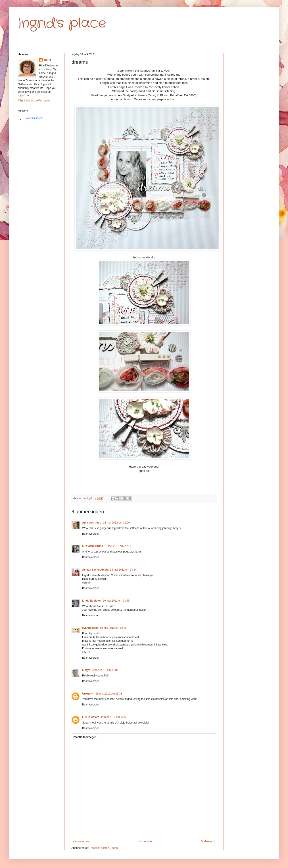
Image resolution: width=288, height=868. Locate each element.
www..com (35, 118)
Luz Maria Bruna (93, 546)
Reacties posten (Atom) (104, 848)
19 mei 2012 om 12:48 (113, 628)
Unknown (88, 694)
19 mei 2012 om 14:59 (114, 717)
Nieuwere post (81, 841)
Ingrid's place (62, 23)
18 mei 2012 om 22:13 (118, 546)
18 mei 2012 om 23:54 (123, 570)
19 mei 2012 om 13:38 (109, 694)
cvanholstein (90, 628)
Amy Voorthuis (92, 523)
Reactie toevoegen (85, 737)
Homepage (145, 841)
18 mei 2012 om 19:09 (116, 523)
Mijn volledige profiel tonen (34, 101)
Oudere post (208, 841)
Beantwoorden (91, 534)
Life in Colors (91, 717)
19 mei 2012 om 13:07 (105, 670)
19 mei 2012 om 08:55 (116, 601)
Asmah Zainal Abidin (95, 570)
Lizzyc (86, 670)
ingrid (47, 60)
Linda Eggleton (92, 601)
